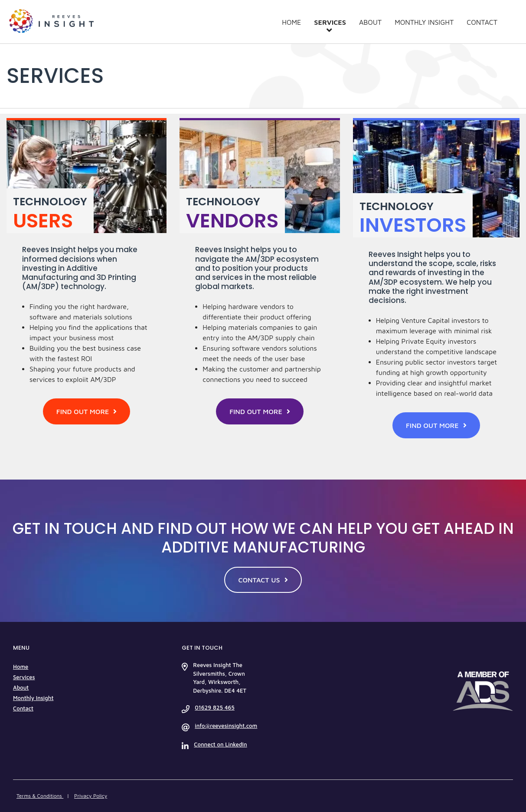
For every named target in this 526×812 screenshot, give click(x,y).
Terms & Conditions (40, 796)
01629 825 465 (214, 707)
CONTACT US (263, 580)
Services (330, 22)
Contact (482, 22)
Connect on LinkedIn (220, 744)
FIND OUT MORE (87, 411)
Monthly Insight (424, 22)
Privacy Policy (91, 796)
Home (291, 22)
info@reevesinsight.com (226, 726)
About (370, 22)
